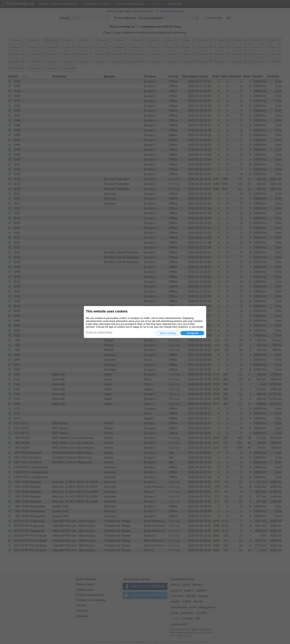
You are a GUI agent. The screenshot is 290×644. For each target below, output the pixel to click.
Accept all (192, 333)
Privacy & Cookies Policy (99, 332)
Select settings (168, 333)
